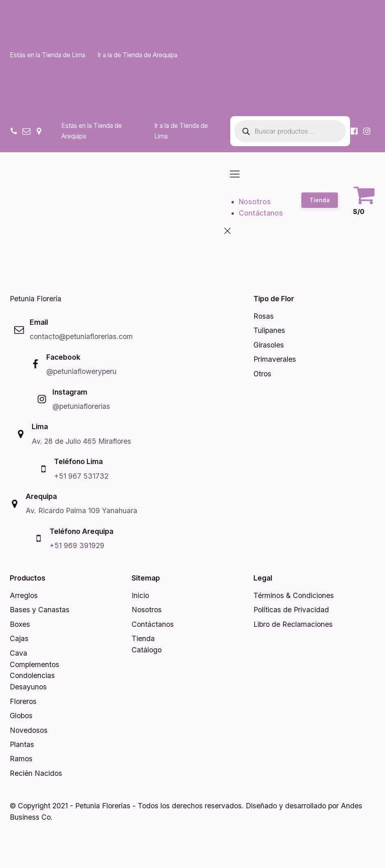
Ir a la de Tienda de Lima (181, 131)
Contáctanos (261, 213)
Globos (21, 716)
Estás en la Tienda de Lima (48, 55)
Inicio (140, 595)
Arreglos (24, 595)
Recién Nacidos (36, 773)
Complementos (35, 664)
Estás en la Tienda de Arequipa (92, 131)
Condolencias (32, 675)
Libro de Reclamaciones (293, 624)
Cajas (19, 638)
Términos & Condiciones (294, 595)
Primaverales (275, 359)
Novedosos (29, 730)
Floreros (23, 701)
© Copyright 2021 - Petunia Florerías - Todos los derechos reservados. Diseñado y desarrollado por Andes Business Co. (186, 811)
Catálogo (147, 650)
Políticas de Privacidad (291, 610)
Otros (262, 374)
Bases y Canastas (40, 610)
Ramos (21, 759)
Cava (18, 653)
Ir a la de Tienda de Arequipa (137, 55)
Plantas (22, 744)
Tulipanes (269, 330)
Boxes (20, 624)
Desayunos (28, 687)
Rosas (264, 316)
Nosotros (255, 202)
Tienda (320, 200)
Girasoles (269, 345)
